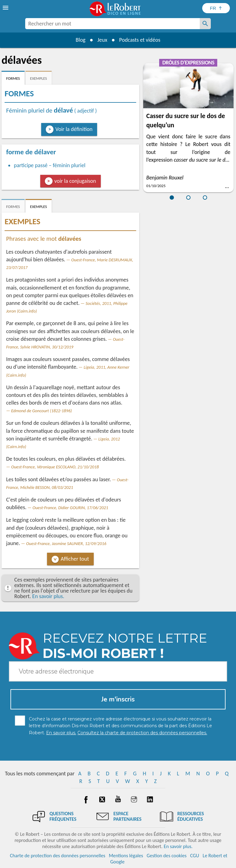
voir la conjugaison (75, 181)
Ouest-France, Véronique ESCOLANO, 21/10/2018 (55, 467)
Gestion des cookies (167, 856)
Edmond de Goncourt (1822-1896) (41, 411)
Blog (81, 40)
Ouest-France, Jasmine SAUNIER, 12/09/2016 (66, 543)
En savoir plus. (48, 596)
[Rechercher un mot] (205, 24)
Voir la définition (74, 129)
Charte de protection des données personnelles (57, 856)
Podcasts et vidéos (140, 40)
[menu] (6, 8)
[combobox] (112, 24)
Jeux (102, 40)
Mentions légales (126, 856)
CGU (195, 856)
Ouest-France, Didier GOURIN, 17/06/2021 (70, 508)
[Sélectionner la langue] (216, 8)
